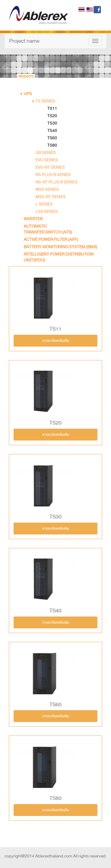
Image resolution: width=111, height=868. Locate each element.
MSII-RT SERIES (51, 197)
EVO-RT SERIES (50, 167)
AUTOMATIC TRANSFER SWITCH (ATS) (48, 229)
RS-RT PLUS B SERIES (57, 182)
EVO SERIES (47, 160)
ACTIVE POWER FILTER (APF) (51, 240)
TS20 (52, 116)
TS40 (52, 131)
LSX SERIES (47, 212)
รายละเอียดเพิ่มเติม (56, 341)
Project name (24, 41)
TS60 (52, 138)
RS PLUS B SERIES (53, 175)
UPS (28, 94)
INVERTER (33, 219)
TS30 (52, 123)
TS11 (52, 108)
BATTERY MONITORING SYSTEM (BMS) (61, 247)
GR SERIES (46, 153)
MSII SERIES (47, 189)
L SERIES (44, 204)
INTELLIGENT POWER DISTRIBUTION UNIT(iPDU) (59, 257)
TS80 (52, 145)
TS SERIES (45, 101)
